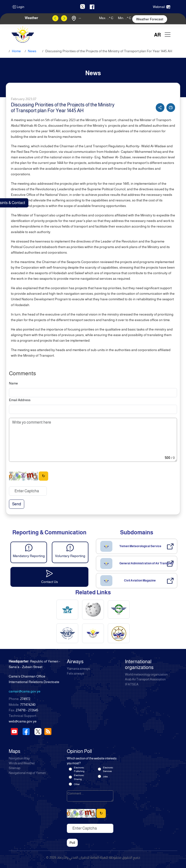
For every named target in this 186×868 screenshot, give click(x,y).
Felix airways (75, 674)
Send (17, 504)
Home (16, 51)
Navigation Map (19, 758)
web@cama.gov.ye (23, 721)
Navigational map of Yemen (27, 773)
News (32, 51)
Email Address (20, 400)
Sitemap (15, 768)
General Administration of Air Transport (147, 563)
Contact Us (50, 582)
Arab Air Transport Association (145, 679)
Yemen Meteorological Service (140, 546)
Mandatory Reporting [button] (29, 556)
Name (13, 383)
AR (157, 35)
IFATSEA (132, 684)
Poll (72, 843)
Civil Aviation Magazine (140, 581)
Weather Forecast (150, 19)
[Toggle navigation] (168, 35)
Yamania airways (78, 669)
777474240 (28, 705)
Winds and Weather (22, 763)
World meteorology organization (146, 675)
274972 (25, 699)
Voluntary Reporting (70, 556)
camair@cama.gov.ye (25, 691)
